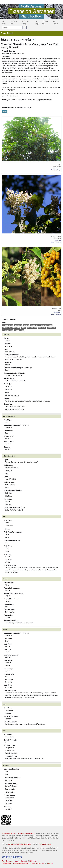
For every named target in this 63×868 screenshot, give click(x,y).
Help (37, 23)
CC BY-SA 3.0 (57, 240)
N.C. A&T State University (27, 833)
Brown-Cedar (32, 44)
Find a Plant (13, 23)
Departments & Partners (29, 861)
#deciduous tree (32, 328)
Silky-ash (14, 47)
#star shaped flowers (46, 325)
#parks (24, 328)
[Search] (12, 28)
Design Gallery (25, 23)
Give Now (45, 23)
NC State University (9, 833)
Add (5, 112)
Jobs (17, 861)
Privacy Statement (45, 844)
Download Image (56, 170)
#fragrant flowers (8, 325)
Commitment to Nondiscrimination (20, 844)
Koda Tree (46, 44)
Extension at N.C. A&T (37, 863)
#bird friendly (42, 328)
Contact (55, 23)
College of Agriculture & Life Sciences (15, 863)
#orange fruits (16, 328)
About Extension (7, 861)
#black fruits (6, 328)
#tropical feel (51, 328)
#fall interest (18, 325)
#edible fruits (34, 325)
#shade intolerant (8, 330)
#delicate (26, 325)
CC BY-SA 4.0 (57, 168)
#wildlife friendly (19, 330)
